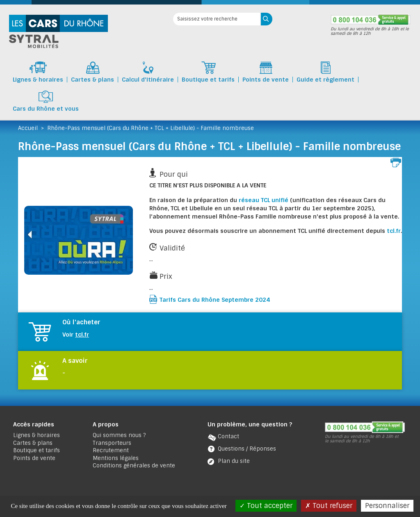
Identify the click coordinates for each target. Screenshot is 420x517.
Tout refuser (329, 506)
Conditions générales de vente (134, 466)
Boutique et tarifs (37, 450)
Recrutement (111, 450)
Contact (228, 436)
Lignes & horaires (37, 435)
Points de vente (34, 458)
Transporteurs (112, 443)
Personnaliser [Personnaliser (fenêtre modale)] (387, 506)
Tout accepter (266, 506)
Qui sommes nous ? (119, 435)
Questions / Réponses (247, 449)
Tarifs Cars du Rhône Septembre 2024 (215, 300)
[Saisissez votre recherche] (217, 19)
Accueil (28, 128)
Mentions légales (116, 458)
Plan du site (234, 461)
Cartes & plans (33, 443)
